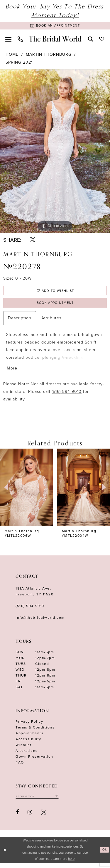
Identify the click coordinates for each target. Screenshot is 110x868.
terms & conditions (35, 731)
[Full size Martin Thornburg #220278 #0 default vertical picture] (55, 152)
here (71, 863)
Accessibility (28, 743)
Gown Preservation (34, 761)
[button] (8, 40)
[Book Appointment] (55, 26)
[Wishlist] (101, 40)
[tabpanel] (55, 152)
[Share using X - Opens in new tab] (33, 241)
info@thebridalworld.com (40, 622)
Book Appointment (55, 306)
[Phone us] (20, 40)
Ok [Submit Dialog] (104, 854)
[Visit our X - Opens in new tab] (44, 817)
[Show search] (90, 40)
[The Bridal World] (55, 40)
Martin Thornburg (49, 56)
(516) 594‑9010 (30, 610)
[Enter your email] (39, 801)
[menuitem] (8, 40)
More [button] (13, 372)
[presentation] (26, 491)
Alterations (27, 755)
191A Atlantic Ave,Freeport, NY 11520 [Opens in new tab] (34, 595)
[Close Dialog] (5, 855)
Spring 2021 (19, 63)
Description (20, 321)
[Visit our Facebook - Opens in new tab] (17, 817)
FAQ (20, 766)
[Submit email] (61, 801)
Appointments (29, 737)
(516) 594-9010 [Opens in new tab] (67, 396)
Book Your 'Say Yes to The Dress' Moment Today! (55, 11)
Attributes (51, 321)
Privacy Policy (29, 726)
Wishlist (24, 749)
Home (12, 56)
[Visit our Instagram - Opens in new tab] (30, 817)
